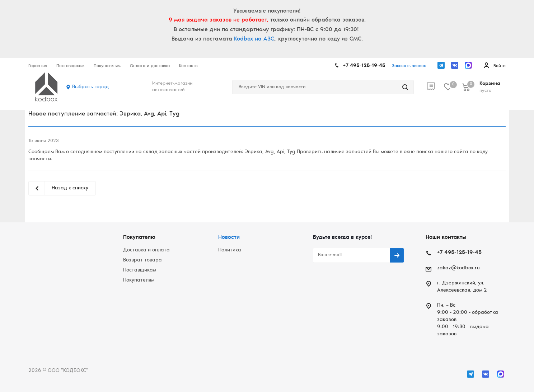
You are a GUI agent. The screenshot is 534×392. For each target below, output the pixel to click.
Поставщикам (140, 270)
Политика (230, 250)
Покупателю (139, 238)
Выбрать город (90, 87)
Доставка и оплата (146, 250)
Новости (229, 238)
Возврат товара (142, 260)
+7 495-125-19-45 (364, 66)
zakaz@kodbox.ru (458, 268)
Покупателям (139, 280)
